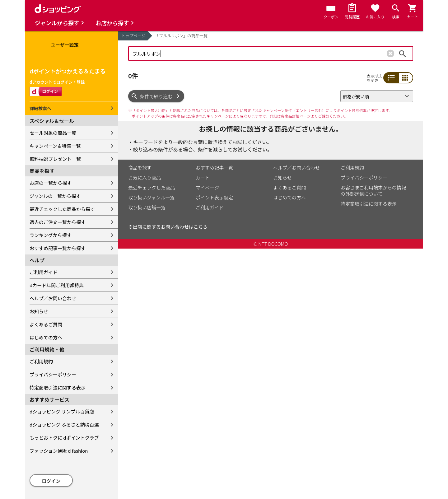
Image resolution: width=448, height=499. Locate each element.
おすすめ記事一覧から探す (58, 248)
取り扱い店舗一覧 (147, 207)
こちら (201, 227)
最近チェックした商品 (152, 187)
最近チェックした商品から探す (62, 209)
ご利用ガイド (44, 272)
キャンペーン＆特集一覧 (55, 146)
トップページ (133, 36)
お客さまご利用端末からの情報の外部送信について (373, 191)
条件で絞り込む (156, 96)
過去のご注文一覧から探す (58, 222)
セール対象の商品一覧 (53, 133)
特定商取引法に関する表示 (58, 387)
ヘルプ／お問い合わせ (53, 298)
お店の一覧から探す (51, 183)
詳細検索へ (40, 108)
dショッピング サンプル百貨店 (62, 411)
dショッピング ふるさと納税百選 (64, 424)
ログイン (51, 481)
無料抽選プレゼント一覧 (55, 159)
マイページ (207, 187)
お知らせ (39, 311)
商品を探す (140, 168)
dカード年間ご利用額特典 (57, 285)
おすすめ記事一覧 (214, 168)
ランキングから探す (51, 235)
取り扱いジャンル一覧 (151, 197)
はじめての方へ (46, 337)
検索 (403, 54)
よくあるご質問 (46, 324)
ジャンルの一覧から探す (55, 196)
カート (203, 177)
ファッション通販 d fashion (59, 451)
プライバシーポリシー (53, 374)
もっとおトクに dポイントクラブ (64, 438)
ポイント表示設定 (214, 197)
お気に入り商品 (145, 177)
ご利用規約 (41, 361)
